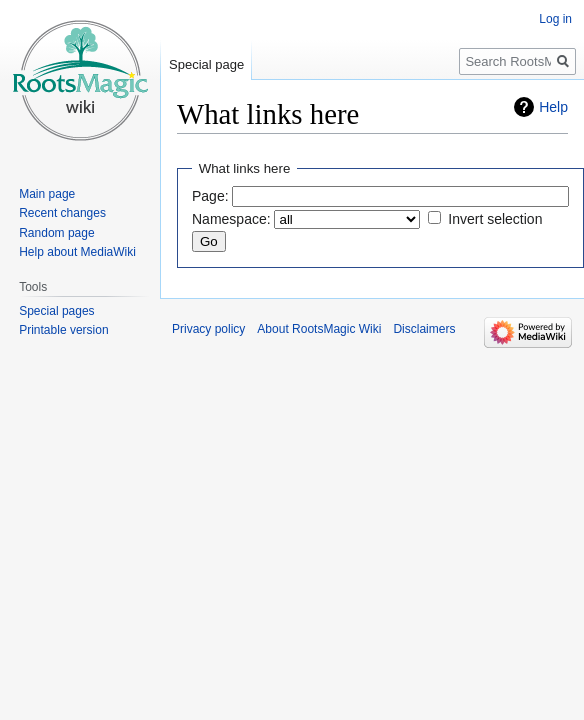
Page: (210, 196)
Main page (47, 194)
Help (553, 107)
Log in (555, 19)
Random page (56, 233)
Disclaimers (424, 329)
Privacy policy (208, 329)
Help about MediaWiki (77, 252)
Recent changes (62, 213)
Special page (206, 64)
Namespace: (231, 219)
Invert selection (495, 219)
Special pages (56, 311)
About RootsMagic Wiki (319, 329)
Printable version (63, 330)
